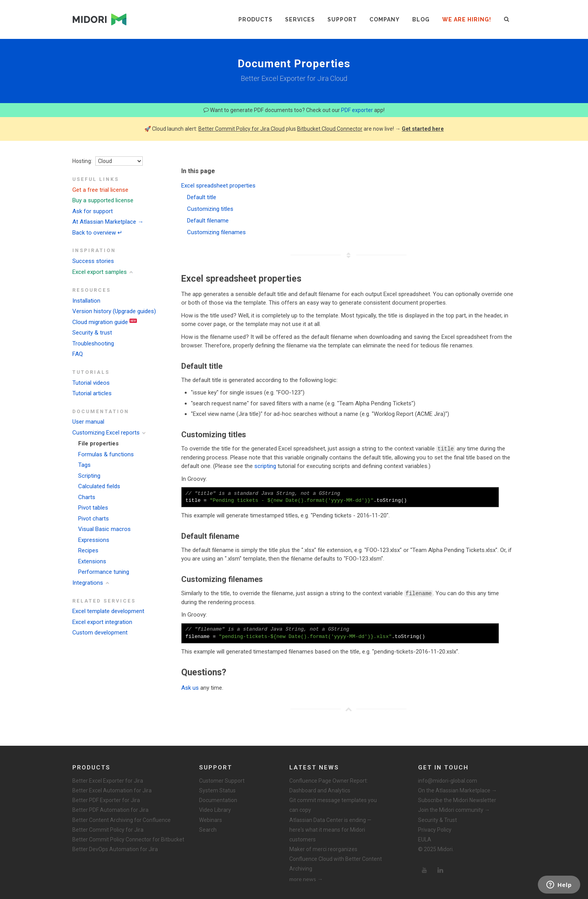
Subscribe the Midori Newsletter (457, 800)
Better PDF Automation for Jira (110, 810)
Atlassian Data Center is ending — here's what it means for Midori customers (330, 829)
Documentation (218, 800)
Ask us (190, 687)
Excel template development (108, 611)
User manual (88, 422)
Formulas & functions (106, 454)
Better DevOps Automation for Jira (115, 849)
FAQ (78, 354)
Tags (84, 465)
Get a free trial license (100, 190)
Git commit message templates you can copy (333, 805)
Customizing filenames (216, 232)
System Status (217, 790)
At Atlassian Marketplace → (108, 222)
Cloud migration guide (100, 322)
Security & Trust (437, 820)
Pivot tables (93, 508)
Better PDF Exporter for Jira (106, 800)
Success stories (93, 261)
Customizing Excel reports (106, 433)
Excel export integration (102, 622)
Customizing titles (210, 209)
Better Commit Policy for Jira (108, 829)
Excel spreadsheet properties (218, 186)
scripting (265, 466)
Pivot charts (94, 519)
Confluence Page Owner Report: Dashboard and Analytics (329, 785)
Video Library (215, 810)
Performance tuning (104, 572)
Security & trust (92, 333)
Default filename (208, 221)
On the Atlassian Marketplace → (458, 790)
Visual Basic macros (104, 529)
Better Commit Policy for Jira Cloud (241, 129)
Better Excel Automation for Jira (112, 790)
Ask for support (93, 211)
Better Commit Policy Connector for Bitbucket (128, 839)
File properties (98, 443)
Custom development (100, 633)
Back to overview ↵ (97, 233)
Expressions (94, 540)
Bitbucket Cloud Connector (330, 129)
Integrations (88, 583)
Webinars (211, 820)
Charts (87, 497)
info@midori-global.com (448, 780)
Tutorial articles (92, 393)
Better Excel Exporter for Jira (108, 780)
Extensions (92, 561)
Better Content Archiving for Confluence (122, 820)
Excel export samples (100, 272)
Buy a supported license (103, 200)
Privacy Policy (435, 829)
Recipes (88, 550)
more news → (306, 879)
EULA (425, 839)
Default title (202, 197)
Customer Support (222, 780)
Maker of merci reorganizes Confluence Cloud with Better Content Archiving (336, 859)
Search (208, 829)
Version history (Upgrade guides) (114, 311)
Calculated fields (99, 486)
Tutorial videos (91, 383)
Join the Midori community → (454, 810)
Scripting (89, 476)
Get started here (423, 129)
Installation (86, 301)
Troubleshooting (93, 343)
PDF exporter (357, 110)
